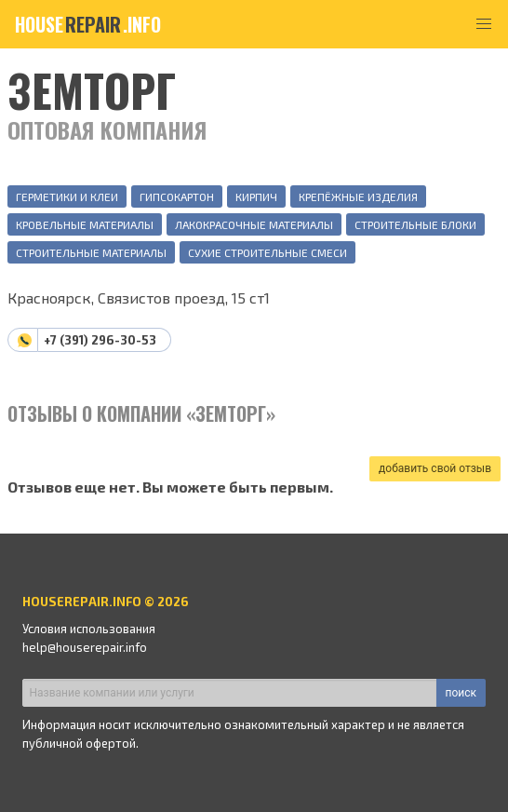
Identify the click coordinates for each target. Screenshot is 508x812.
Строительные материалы (91, 252)
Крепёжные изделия (358, 196)
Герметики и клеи (67, 196)
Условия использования (89, 629)
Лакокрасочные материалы (254, 224)
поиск (461, 693)
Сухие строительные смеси (267, 252)
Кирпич (256, 196)
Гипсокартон (177, 196)
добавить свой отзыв (435, 468)
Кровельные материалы (85, 224)
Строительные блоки (415, 224)
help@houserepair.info (85, 647)
